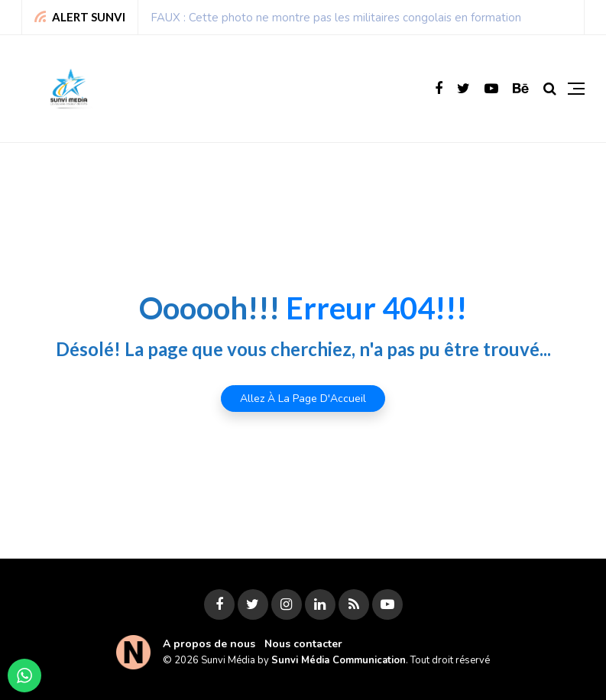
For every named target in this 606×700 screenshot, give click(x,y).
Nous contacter (303, 644)
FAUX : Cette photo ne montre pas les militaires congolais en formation (336, 18)
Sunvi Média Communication (339, 660)
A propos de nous (209, 644)
